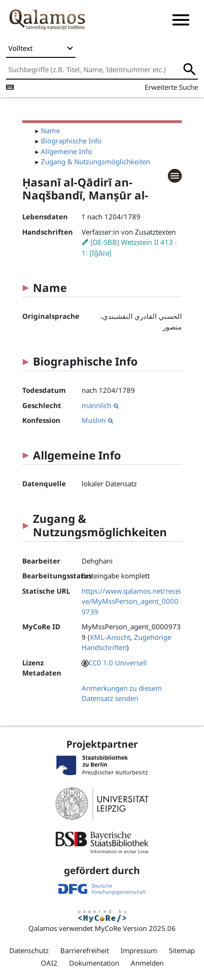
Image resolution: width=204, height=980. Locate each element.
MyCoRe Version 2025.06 (135, 928)
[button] (181, 20)
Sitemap (182, 950)
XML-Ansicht (110, 637)
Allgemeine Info (66, 151)
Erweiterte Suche (171, 87)
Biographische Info (71, 141)
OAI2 (49, 963)
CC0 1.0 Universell (118, 663)
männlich (100, 405)
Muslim (97, 420)
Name (50, 130)
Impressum (139, 950)
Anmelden (147, 963)
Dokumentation (94, 963)
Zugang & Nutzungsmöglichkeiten (96, 161)
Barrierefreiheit (85, 950)
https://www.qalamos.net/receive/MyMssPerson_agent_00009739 (131, 601)
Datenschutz (29, 950)
